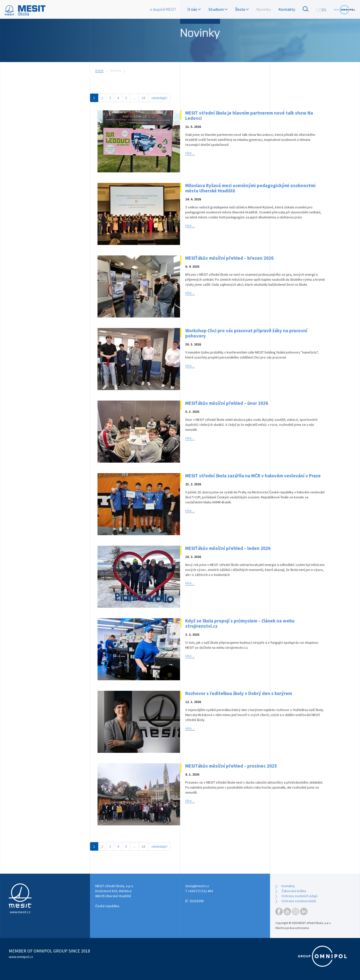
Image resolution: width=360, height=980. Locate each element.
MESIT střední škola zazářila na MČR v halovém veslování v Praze (253, 476)
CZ (318, 10)
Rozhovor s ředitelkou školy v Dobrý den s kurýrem (239, 693)
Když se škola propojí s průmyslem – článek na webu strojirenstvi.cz (240, 623)
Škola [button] (242, 9)
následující (159, 98)
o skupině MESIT (163, 9)
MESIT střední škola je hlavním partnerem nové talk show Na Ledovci (249, 115)
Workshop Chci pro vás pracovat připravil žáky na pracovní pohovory (246, 333)
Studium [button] (218, 9)
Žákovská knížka (294, 891)
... (134, 98)
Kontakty (287, 9)
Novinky (264, 9)
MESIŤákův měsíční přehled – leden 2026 (228, 548)
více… (190, 153)
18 (143, 98)
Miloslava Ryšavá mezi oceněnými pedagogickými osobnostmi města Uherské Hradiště (250, 188)
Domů (99, 70)
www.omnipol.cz (21, 957)
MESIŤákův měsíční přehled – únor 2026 (227, 403)
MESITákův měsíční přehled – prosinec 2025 (231, 766)
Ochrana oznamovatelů (299, 901)
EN (324, 10)
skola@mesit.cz (197, 886)
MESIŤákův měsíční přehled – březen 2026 (229, 258)
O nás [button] (194, 9)
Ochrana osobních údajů (299, 896)
